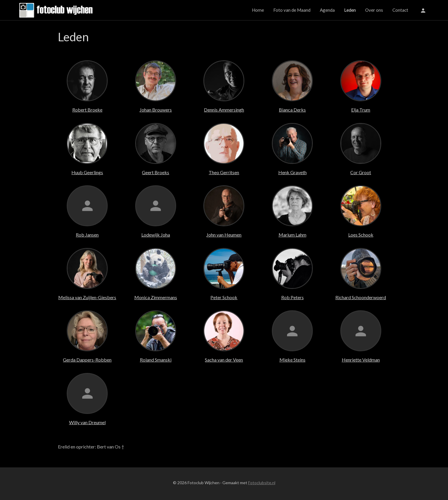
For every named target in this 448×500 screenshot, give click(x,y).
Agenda (327, 10)
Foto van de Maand (292, 10)
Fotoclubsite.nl (262, 483)
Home (258, 10)
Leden (350, 10)
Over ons (374, 10)
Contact (400, 10)
